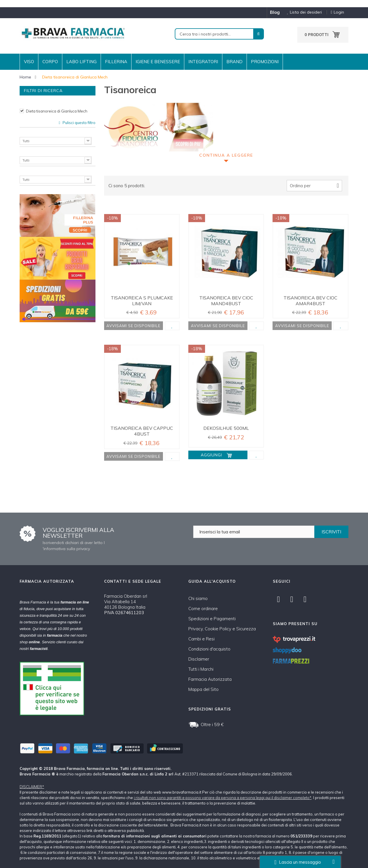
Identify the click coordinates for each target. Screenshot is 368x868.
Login (337, 12)
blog (275, 12)
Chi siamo (198, 598)
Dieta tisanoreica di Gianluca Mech (57, 111)
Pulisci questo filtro (79, 123)
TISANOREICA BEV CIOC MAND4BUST (226, 301)
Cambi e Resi (201, 639)
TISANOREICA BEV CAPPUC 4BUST (142, 431)
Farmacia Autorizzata (210, 679)
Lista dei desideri (302, 12)
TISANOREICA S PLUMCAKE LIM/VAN (142, 301)
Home (25, 77)
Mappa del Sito (203, 689)
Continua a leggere (226, 155)
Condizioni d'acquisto (209, 649)
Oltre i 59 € (212, 724)
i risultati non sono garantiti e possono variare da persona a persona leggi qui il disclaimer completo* (223, 798)
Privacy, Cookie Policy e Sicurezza (222, 629)
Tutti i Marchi (201, 669)
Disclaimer (199, 659)
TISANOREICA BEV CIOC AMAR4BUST (310, 301)
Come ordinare (203, 609)
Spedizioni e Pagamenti (212, 619)
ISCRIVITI (331, 532)
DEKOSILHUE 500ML (226, 428)
